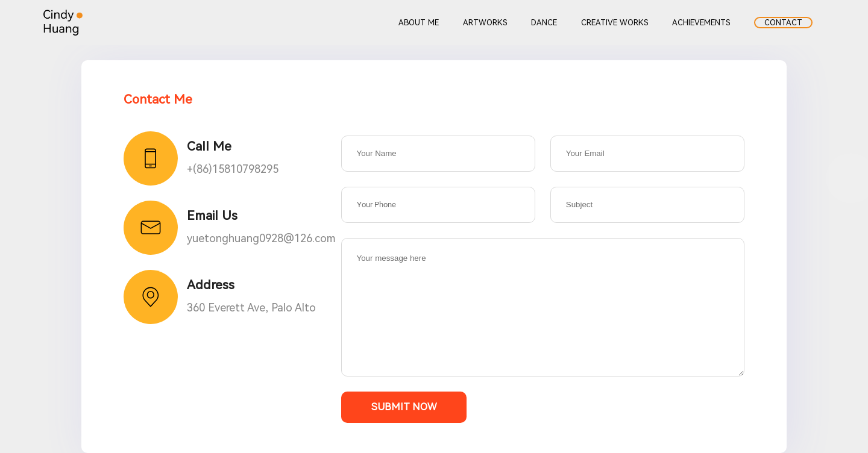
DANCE (544, 23)
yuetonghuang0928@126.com (261, 238)
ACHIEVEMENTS (701, 23)
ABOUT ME (419, 23)
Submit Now (404, 407)
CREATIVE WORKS (615, 23)
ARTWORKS (485, 23)
